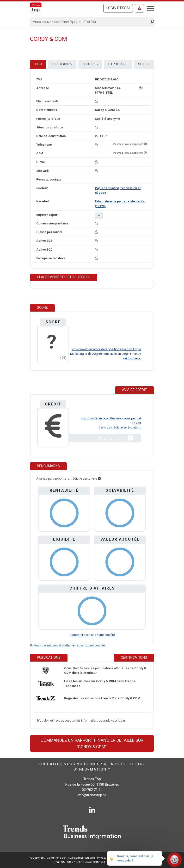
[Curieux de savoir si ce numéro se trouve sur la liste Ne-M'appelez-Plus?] (145, 144)
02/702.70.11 (92, 790)
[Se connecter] (139, 8)
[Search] (90, 22)
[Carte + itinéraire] (141, 88)
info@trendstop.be (92, 795)
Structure (118, 64)
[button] (99, 216)
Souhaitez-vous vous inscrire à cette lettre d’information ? (92, 767)
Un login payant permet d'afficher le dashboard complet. (68, 645)
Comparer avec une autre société (92, 635)
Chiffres (90, 64)
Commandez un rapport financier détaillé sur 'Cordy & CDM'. (92, 743)
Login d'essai (118, 8)
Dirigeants (62, 64)
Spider (144, 64)
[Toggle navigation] (149, 8)
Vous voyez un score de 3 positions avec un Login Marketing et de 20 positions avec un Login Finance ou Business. (106, 354)
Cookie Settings (94, 862)
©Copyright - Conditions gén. (49, 858)
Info (38, 64)
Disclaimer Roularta (82, 858)
